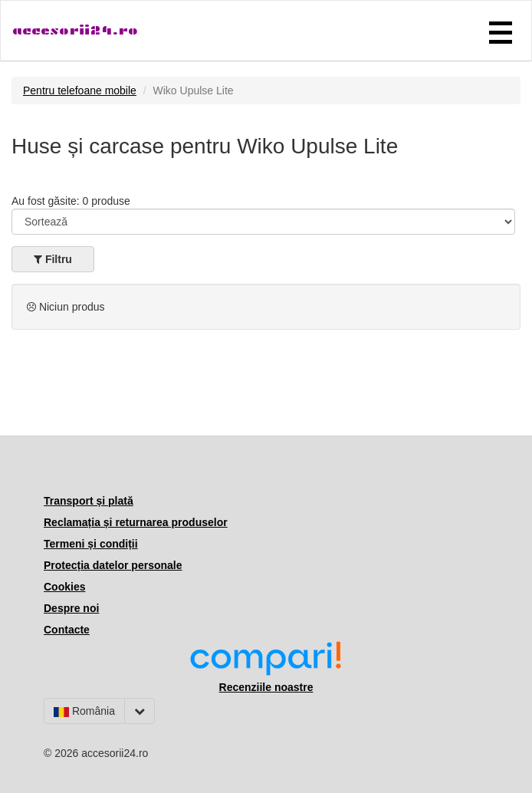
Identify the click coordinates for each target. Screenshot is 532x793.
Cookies (64, 587)
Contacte (67, 630)
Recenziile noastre (266, 687)
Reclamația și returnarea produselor (136, 522)
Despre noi (71, 608)
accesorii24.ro (75, 30)
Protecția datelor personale (113, 565)
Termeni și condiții (91, 544)
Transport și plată (89, 501)
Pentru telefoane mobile (80, 90)
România (84, 711)
